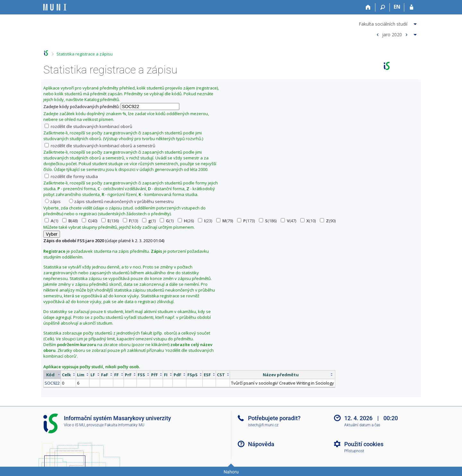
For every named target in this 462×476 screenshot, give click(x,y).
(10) (308, 221)
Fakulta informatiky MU (124, 425)
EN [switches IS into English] (397, 7)
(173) (246, 221)
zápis (53, 201)
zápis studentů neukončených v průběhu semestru (121, 201)
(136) (110, 221)
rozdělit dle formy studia (71, 176)
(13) (130, 221)
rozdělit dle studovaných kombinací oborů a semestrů (100, 146)
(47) (288, 221)
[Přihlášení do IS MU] (411, 7)
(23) (205, 221)
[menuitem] (389, 23)
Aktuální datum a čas (362, 425)
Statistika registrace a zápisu (85, 54)
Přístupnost (354, 451)
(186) (268, 221)
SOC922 (52, 383)
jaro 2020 (392, 34)
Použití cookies (364, 444)
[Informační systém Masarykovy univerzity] (55, 7)
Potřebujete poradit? (274, 418)
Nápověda (261, 444)
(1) (51, 221)
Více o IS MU (74, 425)
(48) (70, 221)
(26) (186, 221)
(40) (90, 221)
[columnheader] (52, 374)
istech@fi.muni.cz (263, 425)
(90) (328, 221)
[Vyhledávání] (383, 7)
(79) (225, 221)
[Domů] (368, 7)
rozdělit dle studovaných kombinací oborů (88, 126)
